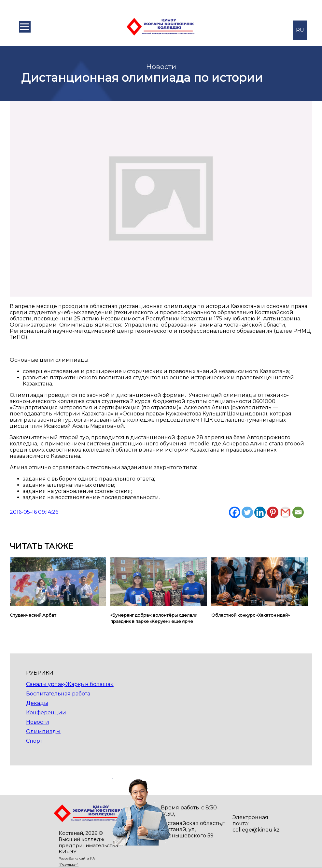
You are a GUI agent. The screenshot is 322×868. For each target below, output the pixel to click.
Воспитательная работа (58, 694)
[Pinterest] (273, 512)
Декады (37, 703)
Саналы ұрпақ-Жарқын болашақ (70, 684)
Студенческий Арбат (33, 615)
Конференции (46, 713)
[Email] (298, 512)
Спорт (34, 741)
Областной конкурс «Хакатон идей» (251, 615)
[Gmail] (285, 512)
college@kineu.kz (256, 830)
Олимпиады (43, 731)
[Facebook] (235, 512)
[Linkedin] (260, 512)
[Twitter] (247, 512)
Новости (38, 722)
